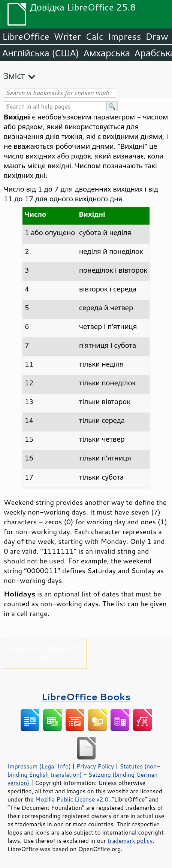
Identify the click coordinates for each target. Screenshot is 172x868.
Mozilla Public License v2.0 (72, 799)
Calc (94, 36)
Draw (157, 36)
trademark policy (130, 841)
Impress (125, 36)
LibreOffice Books (86, 697)
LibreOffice (26, 36)
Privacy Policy (95, 766)
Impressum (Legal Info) (39, 766)
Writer (67, 36)
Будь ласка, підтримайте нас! (45, 652)
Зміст (14, 76)
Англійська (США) (41, 53)
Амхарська (107, 53)
